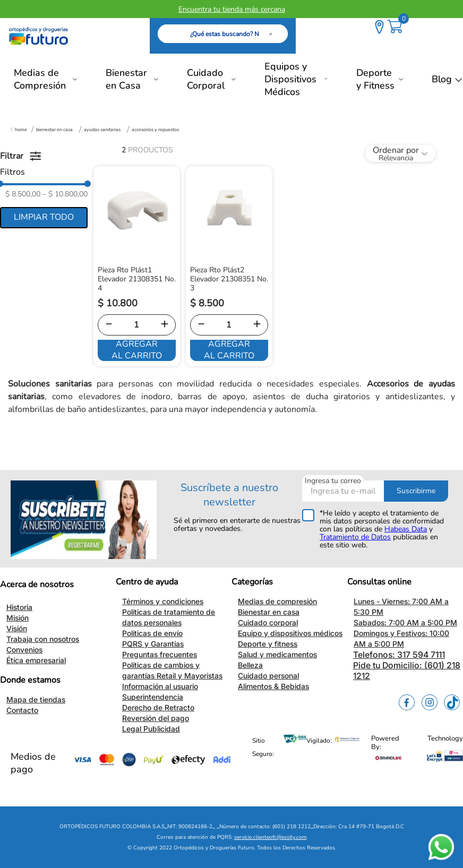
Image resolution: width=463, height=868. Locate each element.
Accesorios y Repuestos (155, 130)
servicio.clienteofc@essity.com (271, 837)
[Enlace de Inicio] (19, 130)
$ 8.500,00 (23, 194)
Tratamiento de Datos (355, 537)
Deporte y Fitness (375, 79)
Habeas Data (406, 529)
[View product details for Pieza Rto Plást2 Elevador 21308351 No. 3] (229, 266)
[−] (109, 325)
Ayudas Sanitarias (102, 130)
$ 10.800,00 (65, 194)
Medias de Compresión (40, 79)
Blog (442, 79)
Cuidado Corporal (206, 79)
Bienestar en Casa (126, 79)
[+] (165, 325)
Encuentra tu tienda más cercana (232, 9)
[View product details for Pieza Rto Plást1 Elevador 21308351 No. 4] (137, 266)
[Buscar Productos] (273, 34)
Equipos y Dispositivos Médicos (290, 79)
